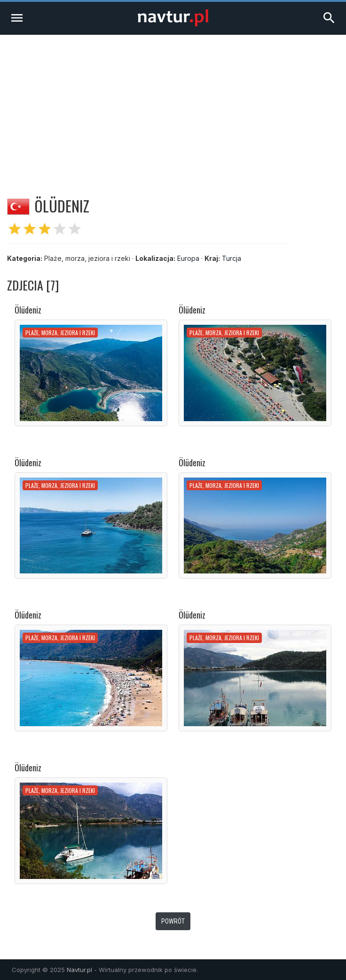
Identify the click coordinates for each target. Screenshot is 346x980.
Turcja (232, 258)
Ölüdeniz (28, 310)
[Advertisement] (173, 105)
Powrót (173, 921)
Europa (188, 258)
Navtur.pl (79, 970)
